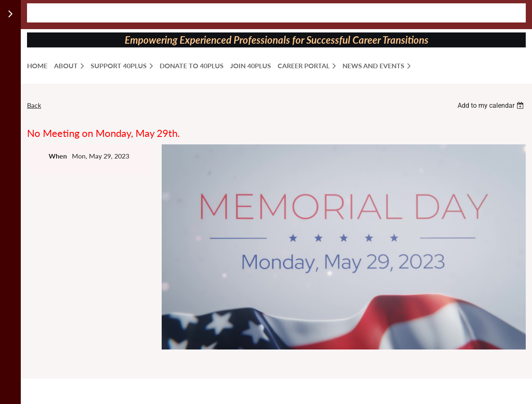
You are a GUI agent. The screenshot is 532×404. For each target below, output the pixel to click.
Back (34, 105)
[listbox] (492, 105)
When (58, 156)
